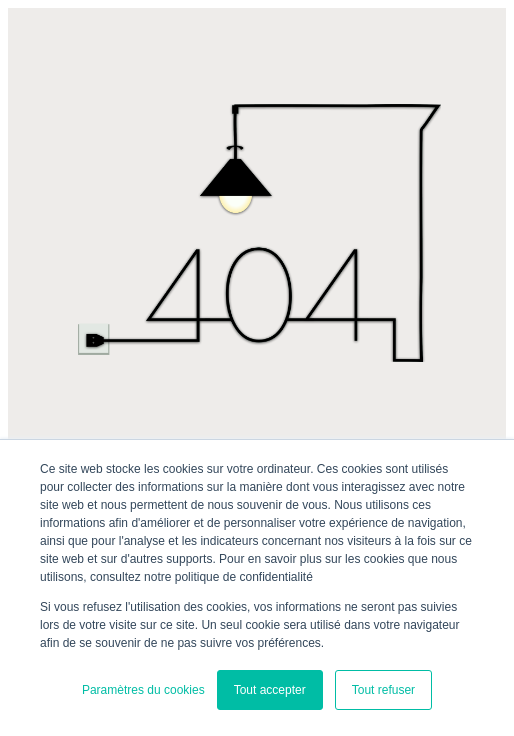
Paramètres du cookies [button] (143, 690)
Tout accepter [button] (270, 690)
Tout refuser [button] (383, 690)
